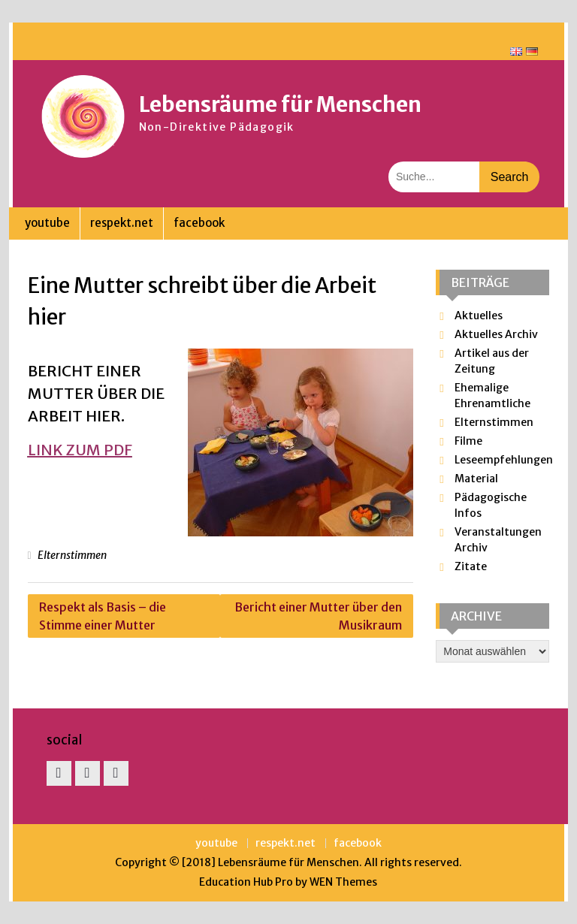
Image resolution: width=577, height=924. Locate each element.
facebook (199, 223)
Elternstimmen (72, 555)
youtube (47, 223)
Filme (468, 441)
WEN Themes (343, 882)
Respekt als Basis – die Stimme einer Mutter (103, 616)
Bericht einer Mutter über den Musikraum (318, 616)
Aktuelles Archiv (496, 334)
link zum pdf (80, 450)
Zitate (471, 566)
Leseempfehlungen (504, 460)
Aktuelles (479, 316)
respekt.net (122, 223)
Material (476, 479)
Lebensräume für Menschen (280, 104)
